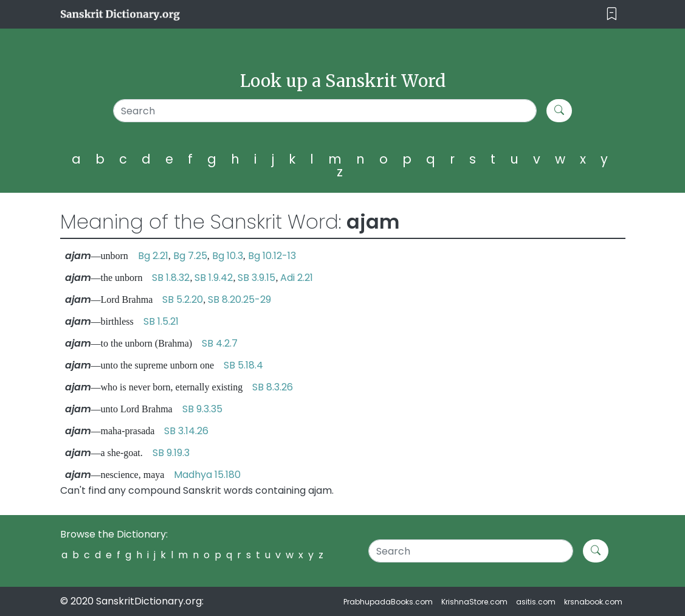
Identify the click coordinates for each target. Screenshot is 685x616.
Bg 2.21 (153, 256)
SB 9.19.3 (171, 453)
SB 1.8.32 (171, 278)
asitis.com (536, 602)
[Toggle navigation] (612, 14)
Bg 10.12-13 (272, 256)
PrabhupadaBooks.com (388, 602)
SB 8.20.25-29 (239, 299)
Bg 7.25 (190, 256)
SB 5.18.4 (243, 365)
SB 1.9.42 (214, 278)
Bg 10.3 (228, 256)
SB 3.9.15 (256, 278)
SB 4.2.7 (220, 343)
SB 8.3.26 (273, 387)
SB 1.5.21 (161, 321)
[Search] (325, 111)
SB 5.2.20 (183, 299)
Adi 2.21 (297, 278)
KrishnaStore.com (474, 602)
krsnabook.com (593, 602)
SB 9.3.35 (202, 409)
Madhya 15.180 (207, 475)
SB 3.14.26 (186, 431)
